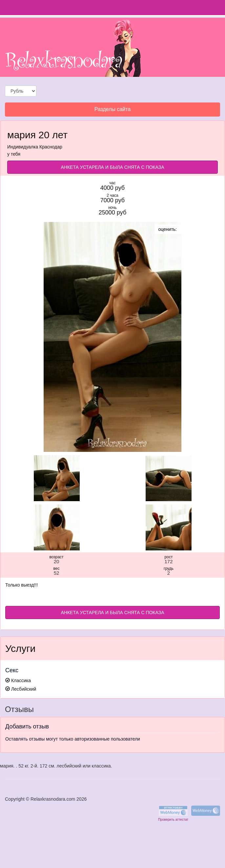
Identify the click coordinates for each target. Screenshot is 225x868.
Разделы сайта (113, 111)
